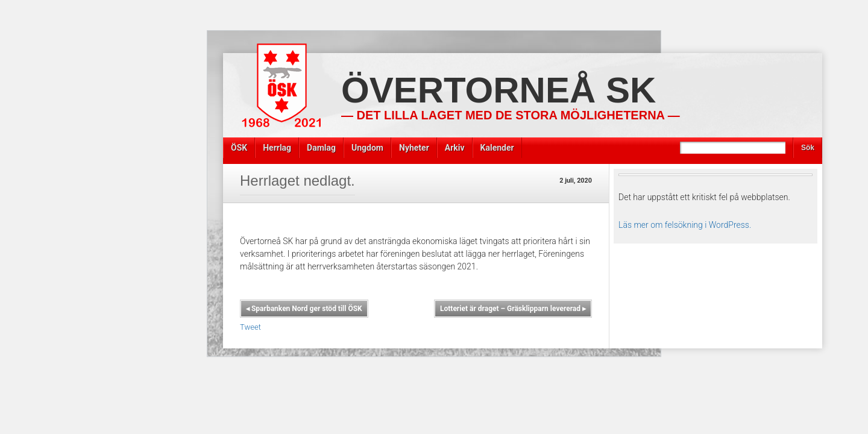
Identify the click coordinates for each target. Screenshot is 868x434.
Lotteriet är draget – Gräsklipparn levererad (513, 309)
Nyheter (414, 148)
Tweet (250, 327)
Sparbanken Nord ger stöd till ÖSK (304, 309)
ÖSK (239, 148)
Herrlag (277, 148)
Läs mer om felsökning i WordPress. (685, 225)
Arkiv (455, 148)
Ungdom (367, 148)
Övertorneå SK (498, 90)
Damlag (321, 148)
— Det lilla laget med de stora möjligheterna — (511, 115)
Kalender (497, 148)
